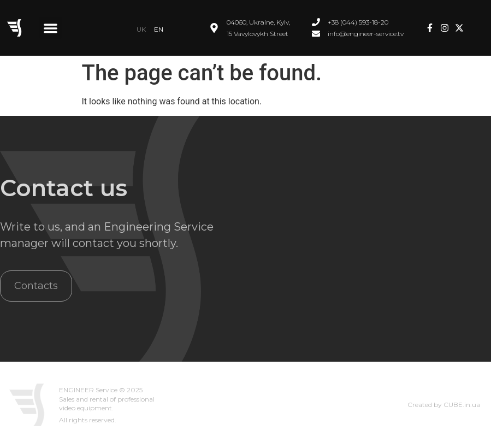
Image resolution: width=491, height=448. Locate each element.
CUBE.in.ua (462, 405)
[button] (51, 28)
